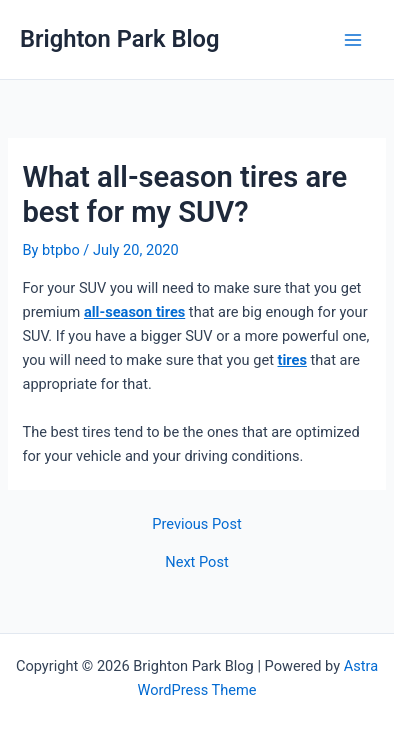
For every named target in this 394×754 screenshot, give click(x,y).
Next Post (196, 562)
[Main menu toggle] (353, 40)
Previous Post (196, 524)
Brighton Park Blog (120, 39)
